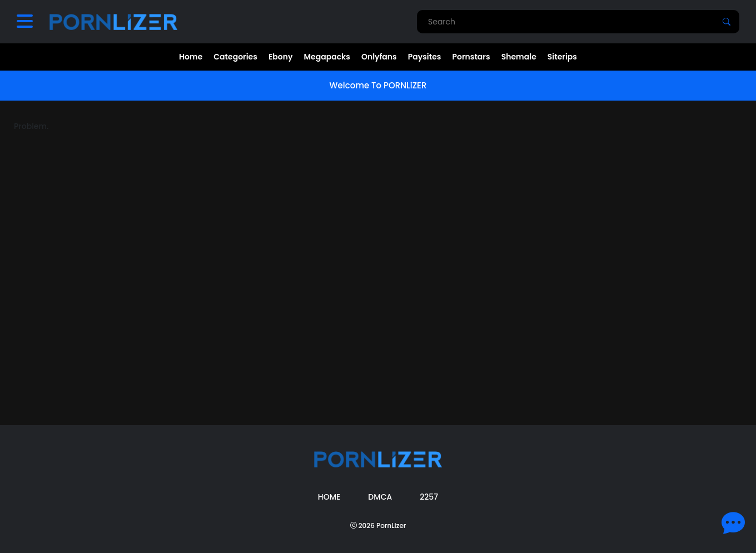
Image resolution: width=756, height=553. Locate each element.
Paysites (425, 57)
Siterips (562, 57)
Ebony (281, 57)
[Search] (727, 22)
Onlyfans (379, 57)
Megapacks (327, 57)
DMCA (380, 497)
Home (191, 57)
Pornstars (471, 57)
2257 (429, 497)
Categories (235, 57)
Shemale (519, 57)
